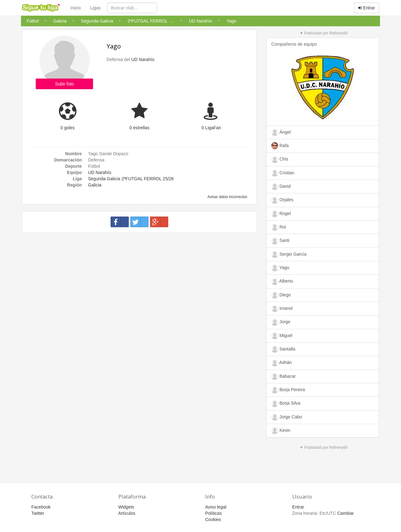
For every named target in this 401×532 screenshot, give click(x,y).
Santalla (283, 349)
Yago (114, 46)
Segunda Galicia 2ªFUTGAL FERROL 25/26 (131, 179)
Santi (280, 241)
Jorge (281, 322)
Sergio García (289, 254)
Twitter (38, 513)
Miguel (282, 336)
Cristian (283, 173)
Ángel (281, 132)
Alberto (282, 282)
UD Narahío (143, 59)
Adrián (282, 363)
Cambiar (345, 513)
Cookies (213, 519)
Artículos (127, 513)
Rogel (281, 214)
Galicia (95, 185)
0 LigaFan (211, 128)
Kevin (281, 431)
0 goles (68, 128)
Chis (280, 160)
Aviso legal (216, 507)
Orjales (282, 200)
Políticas (214, 513)
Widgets (126, 507)
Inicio (76, 8)
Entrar (367, 8)
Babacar (284, 376)
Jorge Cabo (287, 417)
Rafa (280, 146)
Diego (281, 295)
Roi (279, 227)
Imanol (282, 309)
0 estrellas (139, 128)
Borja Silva (286, 404)
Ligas (95, 8)
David (281, 187)
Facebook (41, 507)
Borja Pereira (288, 390)
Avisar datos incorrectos (227, 197)
